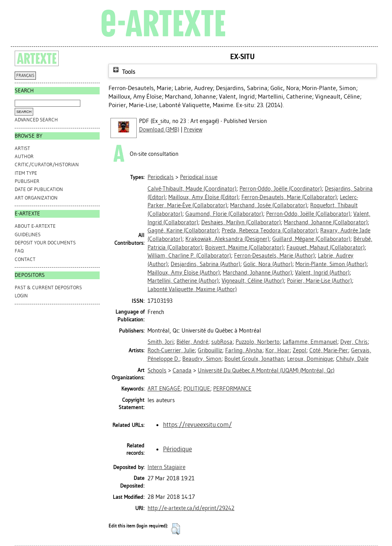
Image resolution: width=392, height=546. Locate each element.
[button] (176, 529)
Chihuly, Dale (352, 359)
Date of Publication (39, 189)
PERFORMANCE (232, 389)
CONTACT (25, 259)
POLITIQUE (197, 389)
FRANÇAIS (25, 76)
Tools (123, 72)
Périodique (177, 449)
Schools (157, 370)
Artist (22, 148)
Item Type (26, 173)
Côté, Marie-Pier (329, 350)
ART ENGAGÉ (164, 389)
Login (21, 296)
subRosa (222, 342)
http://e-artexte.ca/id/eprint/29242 (191, 508)
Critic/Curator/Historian (47, 165)
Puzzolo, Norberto (258, 342)
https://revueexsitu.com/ (197, 425)
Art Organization (36, 198)
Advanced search (36, 120)
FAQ (19, 251)
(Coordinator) (192, 189)
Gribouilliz (210, 350)
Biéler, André (192, 342)
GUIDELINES (28, 235)
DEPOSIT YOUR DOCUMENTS (45, 243)
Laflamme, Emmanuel (310, 342)
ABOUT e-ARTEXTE (35, 226)
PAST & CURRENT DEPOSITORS (48, 288)
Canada (182, 370)
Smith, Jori (160, 342)
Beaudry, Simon (202, 359)
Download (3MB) (159, 130)
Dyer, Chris (354, 342)
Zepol (300, 350)
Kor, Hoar (277, 350)
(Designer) (227, 239)
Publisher (27, 181)
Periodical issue (199, 177)
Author (24, 156)
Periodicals (161, 177)
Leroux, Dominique (310, 359)
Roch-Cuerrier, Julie (171, 350)
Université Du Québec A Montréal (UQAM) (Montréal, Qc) (266, 370)
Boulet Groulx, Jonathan (254, 359)
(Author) (274, 256)
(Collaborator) (289, 197)
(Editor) (203, 197)
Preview (193, 130)
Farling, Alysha (244, 350)
